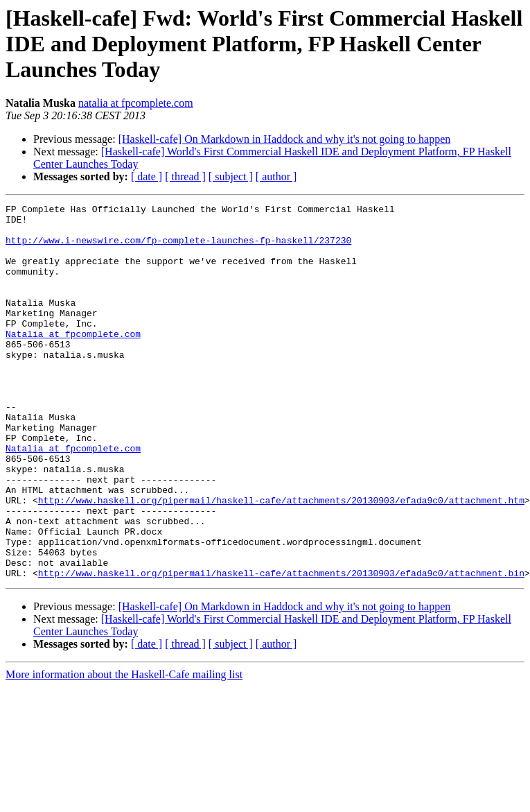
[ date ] (147, 176)
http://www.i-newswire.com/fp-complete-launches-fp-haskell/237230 (178, 248)
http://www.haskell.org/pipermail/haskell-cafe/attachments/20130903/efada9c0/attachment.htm (281, 560)
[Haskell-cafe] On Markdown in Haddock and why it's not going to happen (285, 139)
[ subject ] (231, 176)
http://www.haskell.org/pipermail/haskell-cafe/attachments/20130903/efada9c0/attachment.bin (281, 648)
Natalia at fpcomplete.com (73, 361)
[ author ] (276, 176)
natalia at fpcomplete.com (136, 103)
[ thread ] (185, 176)
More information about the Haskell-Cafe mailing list (124, 749)
